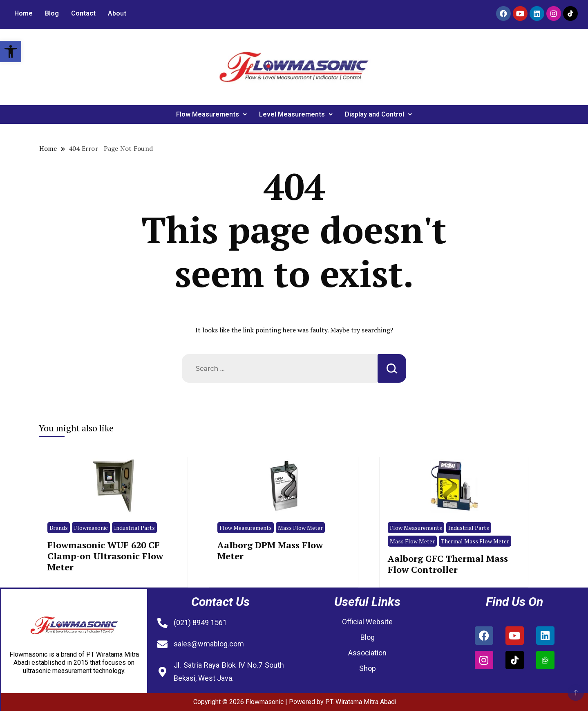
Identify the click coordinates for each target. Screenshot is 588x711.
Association (367, 653)
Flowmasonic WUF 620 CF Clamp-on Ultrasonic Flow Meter (105, 556)
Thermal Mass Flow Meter (475, 541)
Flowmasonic (91, 528)
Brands (59, 528)
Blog (52, 13)
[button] (11, 52)
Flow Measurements (211, 114)
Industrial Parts (134, 528)
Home (23, 13)
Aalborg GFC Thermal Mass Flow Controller (448, 564)
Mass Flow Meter (300, 528)
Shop (368, 668)
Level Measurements (296, 114)
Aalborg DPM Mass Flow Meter (270, 550)
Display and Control (378, 114)
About (117, 13)
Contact (83, 13)
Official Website (367, 622)
